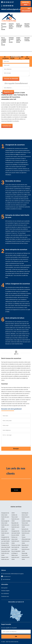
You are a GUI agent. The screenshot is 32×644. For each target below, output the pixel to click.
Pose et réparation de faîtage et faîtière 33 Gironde (4, 41)
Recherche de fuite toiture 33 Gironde (11, 26)
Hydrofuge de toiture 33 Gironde (11, 40)
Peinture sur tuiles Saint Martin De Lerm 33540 (16, 547)
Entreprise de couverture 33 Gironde (4, 27)
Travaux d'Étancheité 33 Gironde (19, 25)
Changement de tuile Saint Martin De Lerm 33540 (16, 533)
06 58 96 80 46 (8, 6)
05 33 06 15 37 (9, 2)
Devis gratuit (4, 588)
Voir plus (16, 490)
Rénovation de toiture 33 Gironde (27, 39)
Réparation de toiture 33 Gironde (27, 25)
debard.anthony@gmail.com (11, 9)
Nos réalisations (26, 10)
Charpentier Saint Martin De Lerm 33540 (6, 553)
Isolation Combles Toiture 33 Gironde (19, 40)
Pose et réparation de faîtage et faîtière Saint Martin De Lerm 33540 (16, 555)
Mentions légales (5, 591)
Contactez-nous (26, 3)
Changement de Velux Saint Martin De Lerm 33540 (6, 547)
